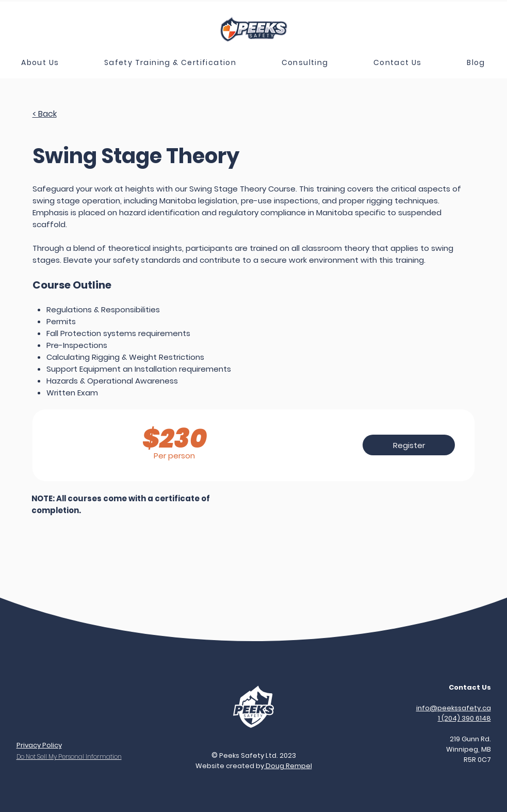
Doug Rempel (288, 766)
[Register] (409, 445)
